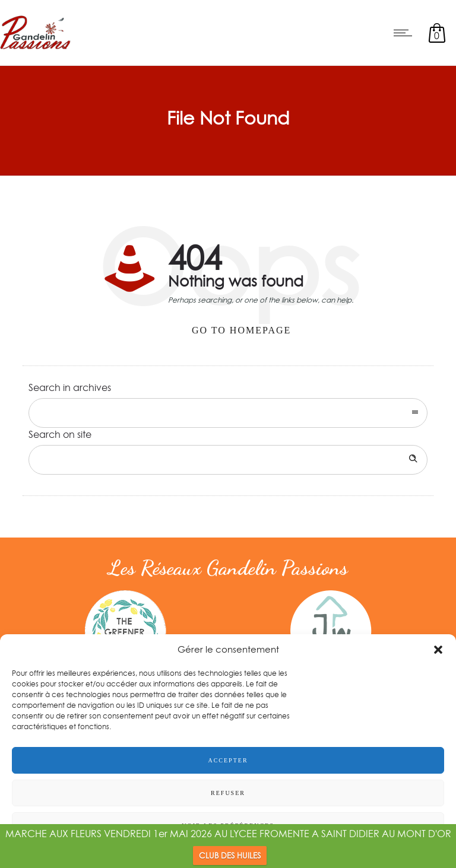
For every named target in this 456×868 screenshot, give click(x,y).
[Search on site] (228, 460)
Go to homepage (241, 330)
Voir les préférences (228, 826)
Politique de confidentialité (166, 852)
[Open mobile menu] (406, 33)
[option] (125, 631)
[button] (438, 650)
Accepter (228, 760)
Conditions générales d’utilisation (273, 852)
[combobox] (228, 413)
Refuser (228, 793)
